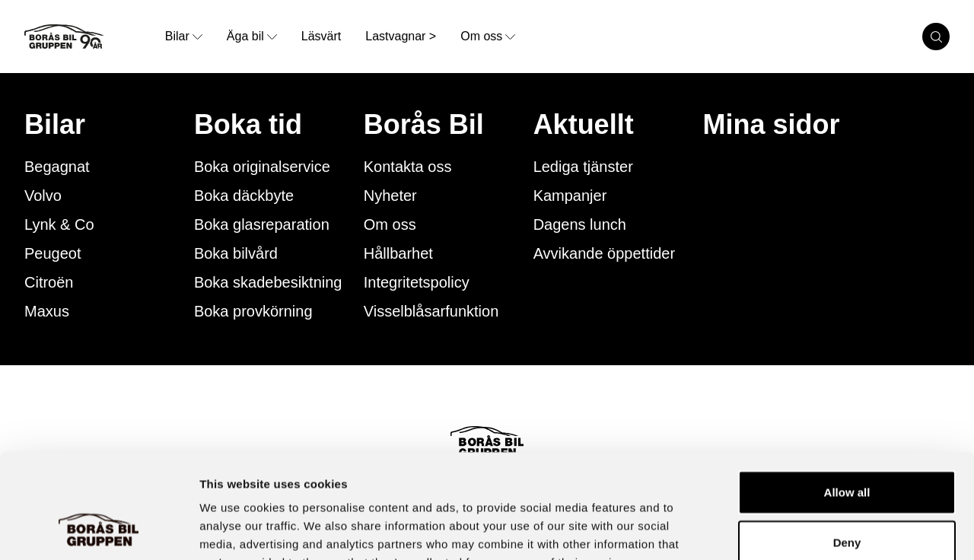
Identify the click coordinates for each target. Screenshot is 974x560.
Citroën (49, 282)
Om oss (390, 224)
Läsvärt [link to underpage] (321, 36)
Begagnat (57, 167)
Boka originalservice (262, 167)
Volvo (43, 196)
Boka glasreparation (262, 224)
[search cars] (936, 37)
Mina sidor (772, 125)
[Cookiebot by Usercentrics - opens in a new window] (99, 530)
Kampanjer (570, 196)
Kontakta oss (408, 167)
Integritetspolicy (417, 282)
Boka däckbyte (244, 196)
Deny (847, 449)
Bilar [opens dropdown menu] (184, 36)
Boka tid (248, 125)
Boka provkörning (253, 311)
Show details (799, 530)
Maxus (47, 311)
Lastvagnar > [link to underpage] (401, 36)
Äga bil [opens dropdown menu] (252, 36)
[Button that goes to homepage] (89, 37)
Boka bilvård (236, 253)
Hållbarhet (398, 253)
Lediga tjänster (583, 167)
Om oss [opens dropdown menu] (488, 36)
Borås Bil (424, 125)
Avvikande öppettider (604, 253)
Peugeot (53, 253)
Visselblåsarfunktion (431, 311)
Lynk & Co (59, 224)
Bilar (55, 125)
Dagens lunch (580, 224)
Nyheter (390, 196)
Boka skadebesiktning (268, 282)
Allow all (847, 398)
